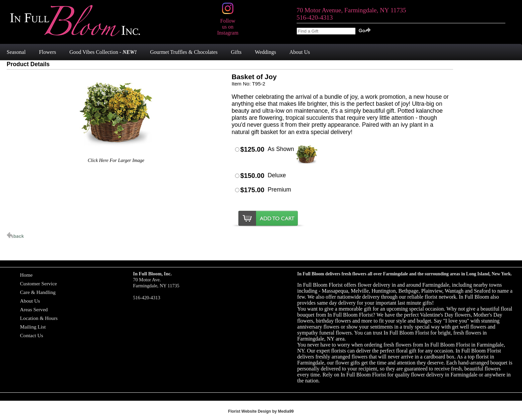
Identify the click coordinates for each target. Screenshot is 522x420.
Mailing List (33, 327)
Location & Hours (39, 318)
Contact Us (32, 335)
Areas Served (34, 309)
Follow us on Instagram (228, 24)
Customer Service (38, 283)
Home (26, 275)
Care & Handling (38, 292)
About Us (30, 301)
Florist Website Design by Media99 (261, 411)
